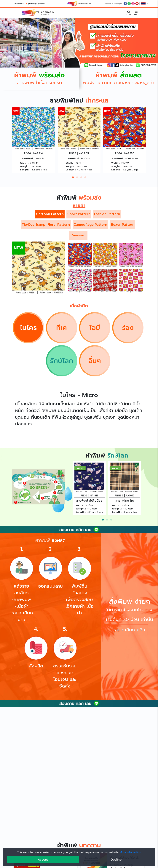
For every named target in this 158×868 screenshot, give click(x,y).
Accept (43, 860)
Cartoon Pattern (50, 214)
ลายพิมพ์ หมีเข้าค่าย (125, 158)
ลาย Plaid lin (125, 501)
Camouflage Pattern (90, 225)
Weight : (25, 166)
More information (130, 852)
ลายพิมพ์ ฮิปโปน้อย (89, 501)
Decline (116, 860)
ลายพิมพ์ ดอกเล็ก (33, 158)
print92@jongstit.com (36, 4)
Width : (24, 163)
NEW (16, 111)
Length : (25, 170)
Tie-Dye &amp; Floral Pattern (46, 225)
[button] (73, 177)
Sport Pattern (79, 214)
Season (78, 235)
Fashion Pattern (107, 214)
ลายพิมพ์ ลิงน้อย (79, 158)
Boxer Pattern (123, 225)
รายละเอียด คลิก (129, 630)
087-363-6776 (19, 4)
